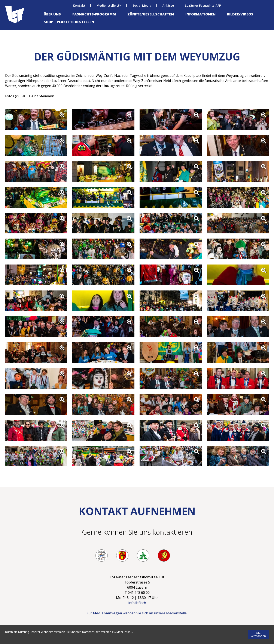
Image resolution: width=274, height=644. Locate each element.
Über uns (52, 14)
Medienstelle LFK (109, 5)
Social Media (142, 5)
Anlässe (168, 5)
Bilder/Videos (240, 14)
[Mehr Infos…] (125, 632)
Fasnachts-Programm (94, 14)
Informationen (200, 14)
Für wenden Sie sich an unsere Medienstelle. (137, 613)
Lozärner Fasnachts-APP (203, 5)
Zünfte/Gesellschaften (151, 14)
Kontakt (79, 5)
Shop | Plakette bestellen (69, 22)
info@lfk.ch (137, 603)
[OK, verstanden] (258, 634)
